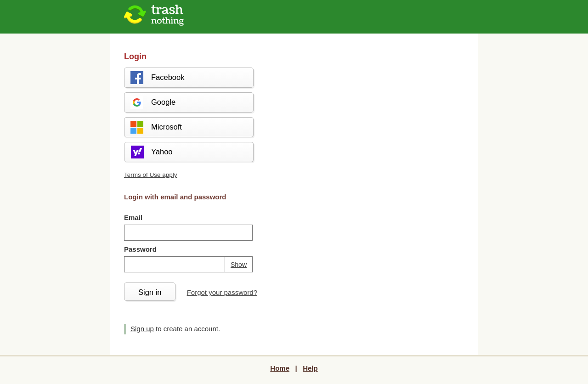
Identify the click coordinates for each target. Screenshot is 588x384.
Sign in (150, 292)
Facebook (157, 78)
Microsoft (156, 127)
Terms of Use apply (151, 175)
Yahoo (151, 152)
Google (153, 102)
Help (310, 368)
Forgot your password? (222, 292)
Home (280, 368)
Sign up (142, 329)
